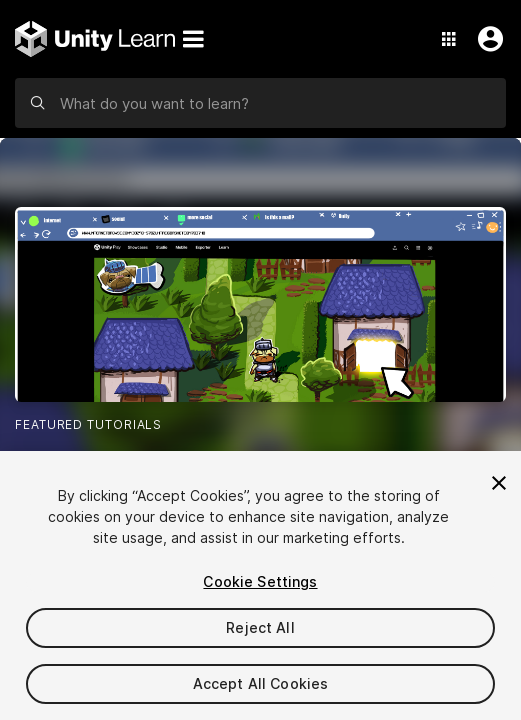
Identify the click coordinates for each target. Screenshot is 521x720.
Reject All (260, 627)
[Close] (499, 483)
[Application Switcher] (449, 39)
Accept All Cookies (261, 683)
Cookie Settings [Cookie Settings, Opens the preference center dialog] (260, 581)
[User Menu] (486, 39)
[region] (260, 585)
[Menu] (193, 39)
